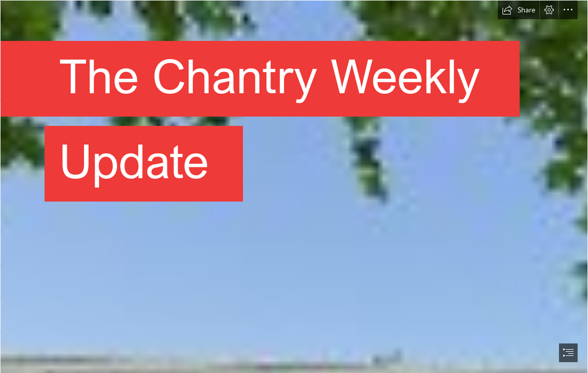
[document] (294, 187)
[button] (519, 10)
